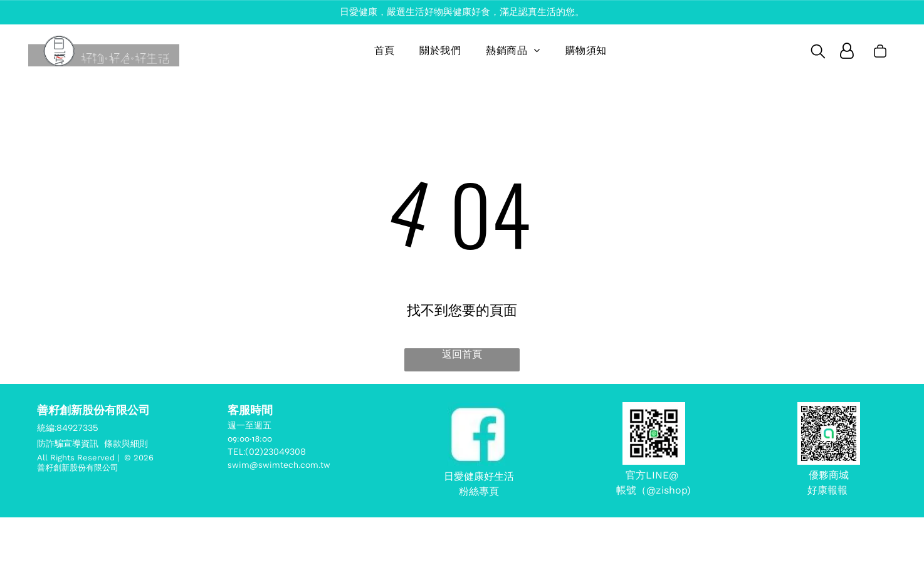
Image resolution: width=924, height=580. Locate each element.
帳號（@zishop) (654, 490)
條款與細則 (126, 444)
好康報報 (829, 490)
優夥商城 (829, 475)
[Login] (847, 51)
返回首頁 (462, 354)
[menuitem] (385, 50)
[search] (818, 52)
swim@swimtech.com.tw (279, 465)
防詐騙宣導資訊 (68, 444)
